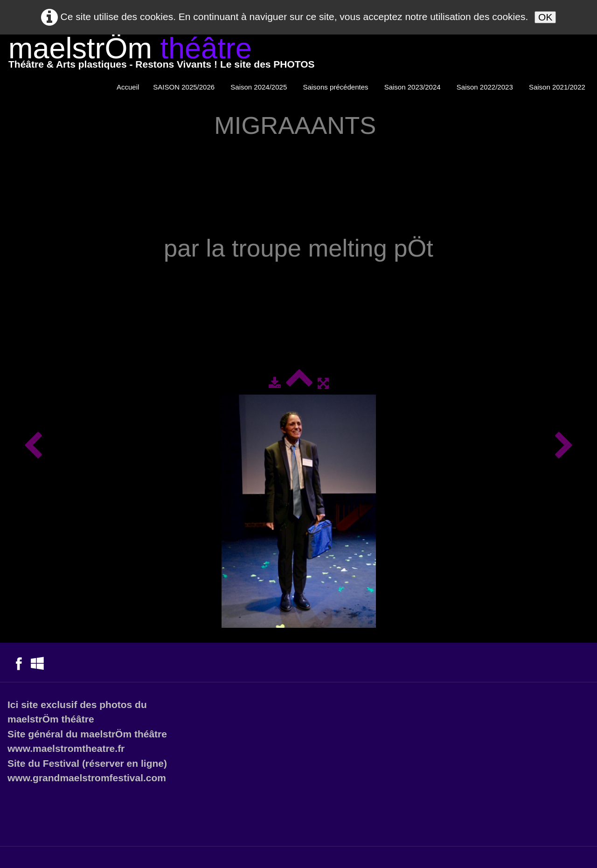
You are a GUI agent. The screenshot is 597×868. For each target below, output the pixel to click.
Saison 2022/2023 (486, 87)
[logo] (162, 55)
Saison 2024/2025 (260, 87)
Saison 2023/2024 (413, 87)
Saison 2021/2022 (558, 87)
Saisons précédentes (336, 87)
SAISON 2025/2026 (185, 87)
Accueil (128, 87)
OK (545, 17)
